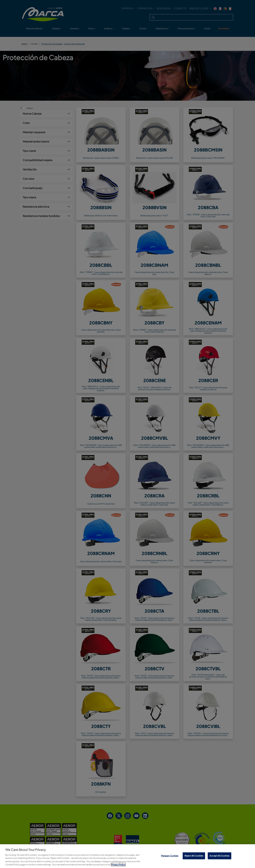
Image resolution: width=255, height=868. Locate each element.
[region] (127, 856)
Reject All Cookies (194, 856)
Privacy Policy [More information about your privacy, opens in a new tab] (118, 865)
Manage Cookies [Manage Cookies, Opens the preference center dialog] (170, 856)
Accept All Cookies (219, 856)
